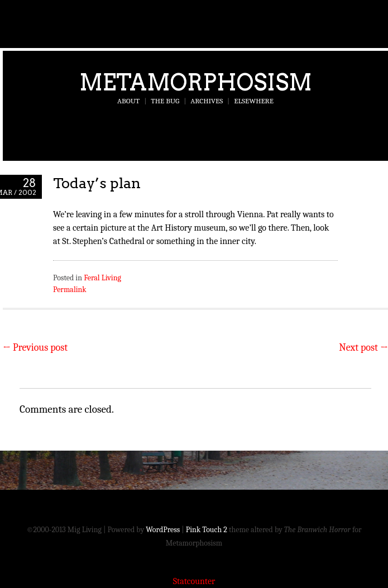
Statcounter (194, 581)
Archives (207, 101)
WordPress (163, 530)
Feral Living (102, 278)
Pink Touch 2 (207, 530)
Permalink (70, 290)
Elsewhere (254, 101)
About (128, 101)
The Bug (165, 101)
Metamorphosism (196, 82)
